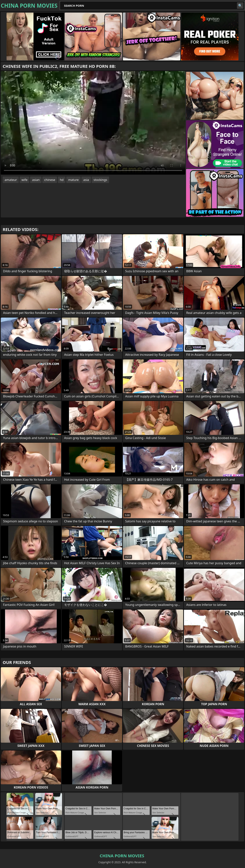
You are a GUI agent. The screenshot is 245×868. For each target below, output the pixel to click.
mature (73, 180)
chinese (50, 180)
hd (62, 180)
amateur (11, 180)
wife (24, 180)
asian (36, 180)
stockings (100, 180)
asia (86, 180)
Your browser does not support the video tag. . (93, 123)
